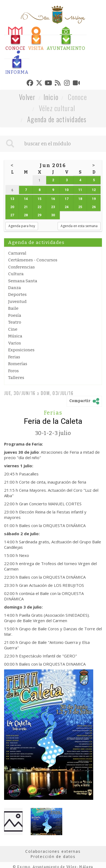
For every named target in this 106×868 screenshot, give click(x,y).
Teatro (15, 322)
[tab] (15, 39)
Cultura (16, 274)
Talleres (16, 378)
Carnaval (17, 253)
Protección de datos (53, 856)
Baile (13, 308)
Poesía (15, 315)
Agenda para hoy (22, 226)
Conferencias (21, 267)
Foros (13, 371)
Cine (13, 329)
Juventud (17, 302)
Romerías (18, 364)
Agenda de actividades (57, 119)
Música (15, 336)
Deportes (17, 294)
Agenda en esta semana (79, 226)
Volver (27, 97)
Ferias (14, 357)
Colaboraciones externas (53, 851)
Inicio (51, 97)
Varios (15, 343)
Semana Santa (23, 281)
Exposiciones (21, 350)
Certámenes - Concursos (33, 260)
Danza (15, 288)
